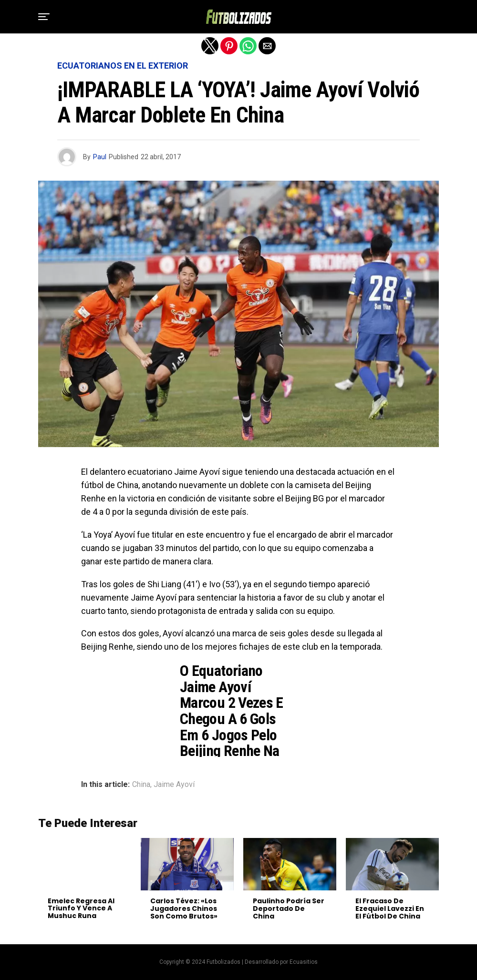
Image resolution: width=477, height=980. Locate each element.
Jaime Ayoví (174, 785)
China (141, 785)
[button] (44, 17)
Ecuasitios (304, 962)
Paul (100, 157)
